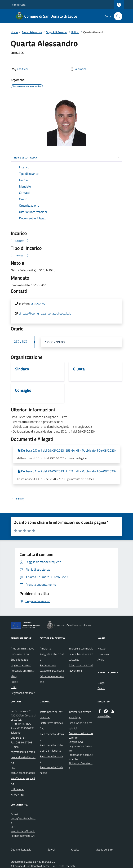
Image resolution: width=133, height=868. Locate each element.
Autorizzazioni (48, 665)
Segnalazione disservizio (81, 748)
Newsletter (104, 716)
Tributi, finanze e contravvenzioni (81, 668)
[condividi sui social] (20, 69)
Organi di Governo (57, 32)
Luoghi (101, 683)
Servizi (51, 849)
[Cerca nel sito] (117, 16)
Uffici (14, 687)
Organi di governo (21, 665)
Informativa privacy (80, 712)
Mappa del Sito (104, 849)
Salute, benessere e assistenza (81, 657)
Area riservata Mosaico (52, 737)
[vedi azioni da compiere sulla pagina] (78, 69)
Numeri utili (17, 795)
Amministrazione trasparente (81, 735)
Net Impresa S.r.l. (46, 862)
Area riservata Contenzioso (52, 770)
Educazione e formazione (52, 679)
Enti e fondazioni (20, 660)
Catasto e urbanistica (52, 671)
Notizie (101, 648)
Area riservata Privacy (52, 759)
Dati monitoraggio (21, 849)
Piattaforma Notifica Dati (51, 726)
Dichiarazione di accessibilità (80, 726)
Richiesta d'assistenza (81, 765)
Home (14, 32)
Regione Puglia (18, 5)
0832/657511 (19, 738)
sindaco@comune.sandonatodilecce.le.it (45, 313)
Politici (75, 32)
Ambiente (45, 648)
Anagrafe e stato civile (52, 657)
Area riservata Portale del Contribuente (52, 748)
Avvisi (101, 660)
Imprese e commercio (81, 648)
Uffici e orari (17, 789)
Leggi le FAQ (76, 742)
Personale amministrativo (23, 673)
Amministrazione (32, 32)
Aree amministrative (22, 648)
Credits (75, 849)
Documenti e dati (21, 654)
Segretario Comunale (23, 693)
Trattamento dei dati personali (51, 715)
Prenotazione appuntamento (81, 757)
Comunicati (104, 654)
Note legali (75, 717)
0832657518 (40, 304)
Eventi (101, 688)
